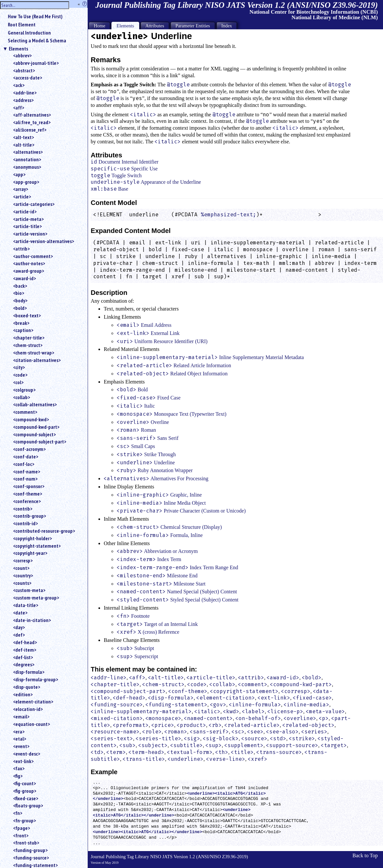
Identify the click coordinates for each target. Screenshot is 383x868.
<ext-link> (23, 761)
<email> (21, 716)
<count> (21, 568)
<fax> (19, 768)
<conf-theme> (28, 494)
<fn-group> (24, 820)
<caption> (23, 330)
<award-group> (29, 271)
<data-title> (26, 605)
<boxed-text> (27, 315)
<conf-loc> (24, 464)
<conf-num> (25, 479)
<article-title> (27, 226)
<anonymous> (27, 167)
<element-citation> (33, 702)
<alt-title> (24, 145)
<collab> (22, 397)
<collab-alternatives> (35, 404)
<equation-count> (31, 724)
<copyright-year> (30, 553)
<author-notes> (29, 263)
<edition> (23, 694)
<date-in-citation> (32, 620)
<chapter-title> (29, 338)
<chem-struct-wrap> (34, 353)
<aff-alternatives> (32, 115)
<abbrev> (22, 55)
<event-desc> (27, 754)
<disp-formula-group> (36, 679)
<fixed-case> (26, 798)
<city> (19, 367)
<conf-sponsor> (29, 486)
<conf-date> (26, 456)
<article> (22, 196)
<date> (20, 613)
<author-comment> (33, 256)
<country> (23, 575)
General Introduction (29, 33)
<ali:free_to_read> (32, 122)
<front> (21, 835)
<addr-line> (25, 93)
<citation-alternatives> (37, 360)
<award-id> (24, 278)
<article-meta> (28, 219)
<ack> (19, 85)
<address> (23, 100)
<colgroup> (24, 390)
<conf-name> (27, 471)
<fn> (18, 813)
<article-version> (30, 234)
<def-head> (25, 642)
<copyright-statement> (37, 546)
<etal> (20, 739)
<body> (20, 300)
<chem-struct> (28, 345)
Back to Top (365, 855)
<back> (20, 286)
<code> (20, 375)
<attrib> (21, 249)
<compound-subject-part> (40, 441)
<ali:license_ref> (30, 130)
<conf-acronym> (29, 449)
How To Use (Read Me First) (35, 16)
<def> (19, 635)
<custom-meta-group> (36, 598)
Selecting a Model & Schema (37, 40)
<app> (19, 174)
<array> (21, 189)
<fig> (18, 776)
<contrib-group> (29, 516)
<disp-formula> (29, 672)
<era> (19, 731)
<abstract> (24, 70)
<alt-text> (23, 137)
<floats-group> (28, 805)
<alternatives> (28, 152)
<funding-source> (31, 858)
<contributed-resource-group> (44, 531)
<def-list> (23, 657)
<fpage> (22, 828)
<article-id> (25, 211)
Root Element (22, 24)
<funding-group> (30, 850)
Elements (18, 49)
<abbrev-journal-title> (36, 63)
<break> (21, 323)
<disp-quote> (27, 687)
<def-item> (25, 650)
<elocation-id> (28, 709)
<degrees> (24, 664)
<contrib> (23, 509)
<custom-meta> (29, 590)
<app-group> (26, 182)
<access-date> (28, 78)
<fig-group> (25, 791)
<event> (21, 746)
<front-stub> (26, 843)
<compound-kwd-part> (36, 427)
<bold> (20, 308)
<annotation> (27, 159)
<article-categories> (34, 204)
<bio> (19, 293)
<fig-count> (24, 783)
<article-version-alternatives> (44, 241)
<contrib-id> (25, 523)
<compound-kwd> (31, 419)
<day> (19, 627)
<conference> (27, 501)
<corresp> (23, 560)
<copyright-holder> (32, 538)
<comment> (25, 412)
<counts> (22, 583)
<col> (18, 382)
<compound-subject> (34, 434)
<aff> (19, 108)
